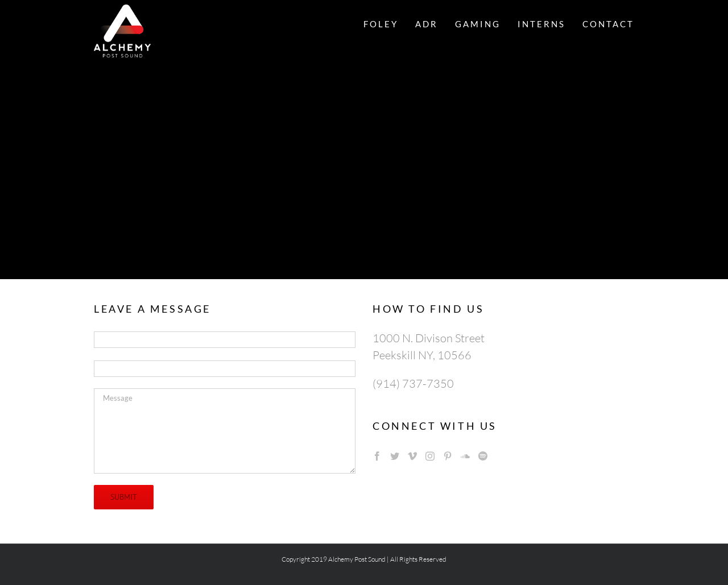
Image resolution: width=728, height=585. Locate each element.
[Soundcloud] (465, 456)
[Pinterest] (448, 456)
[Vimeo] (412, 456)
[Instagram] (430, 456)
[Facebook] (377, 456)
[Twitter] (395, 456)
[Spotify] (483, 456)
